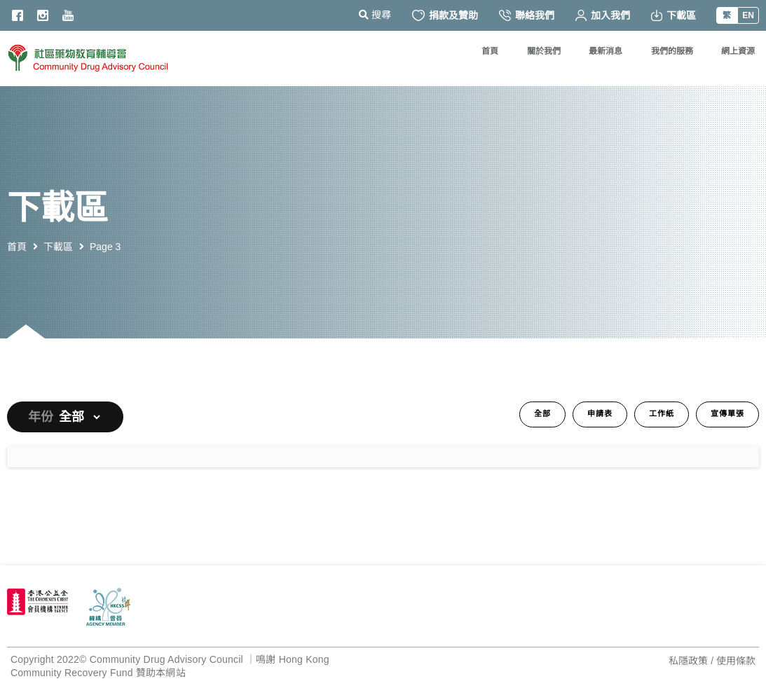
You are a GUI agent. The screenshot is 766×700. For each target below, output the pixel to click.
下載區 (673, 15)
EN (748, 15)
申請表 (600, 414)
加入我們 (603, 15)
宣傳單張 (727, 414)
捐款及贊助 (445, 15)
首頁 (17, 247)
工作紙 (662, 414)
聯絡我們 (527, 15)
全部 (542, 414)
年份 (41, 417)
